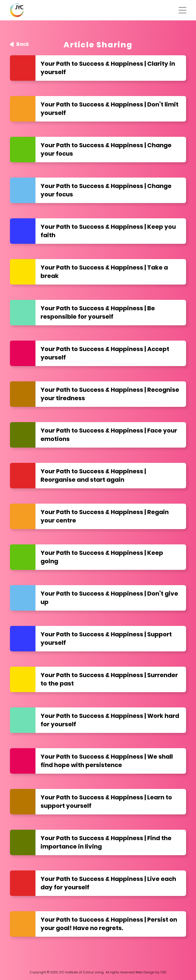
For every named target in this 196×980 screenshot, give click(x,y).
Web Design (145, 972)
